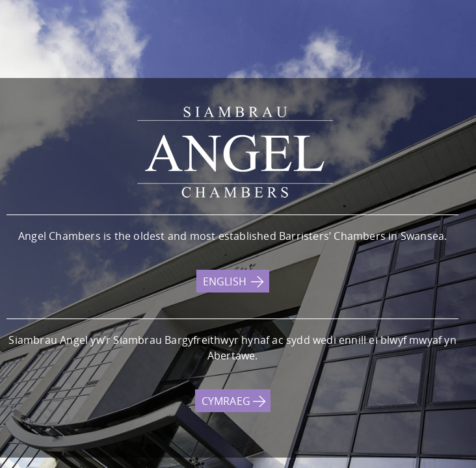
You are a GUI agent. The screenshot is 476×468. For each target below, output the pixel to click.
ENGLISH (225, 281)
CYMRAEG (226, 401)
